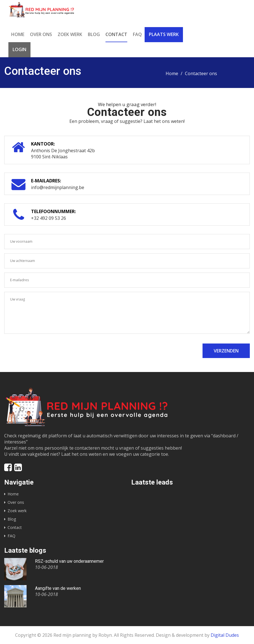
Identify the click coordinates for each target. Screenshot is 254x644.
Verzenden (226, 351)
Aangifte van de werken (58, 588)
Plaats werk (164, 34)
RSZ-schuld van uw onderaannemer (69, 561)
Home (18, 34)
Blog (94, 34)
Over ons (41, 34)
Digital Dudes (225, 635)
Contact (116, 34)
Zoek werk (70, 34)
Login (19, 49)
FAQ (137, 34)
